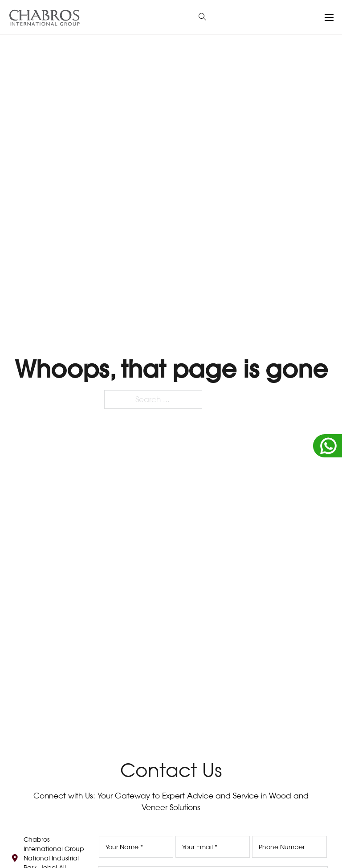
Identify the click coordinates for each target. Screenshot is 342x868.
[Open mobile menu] (329, 17)
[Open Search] (202, 17)
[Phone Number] (289, 847)
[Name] (136, 847)
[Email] (213, 847)
